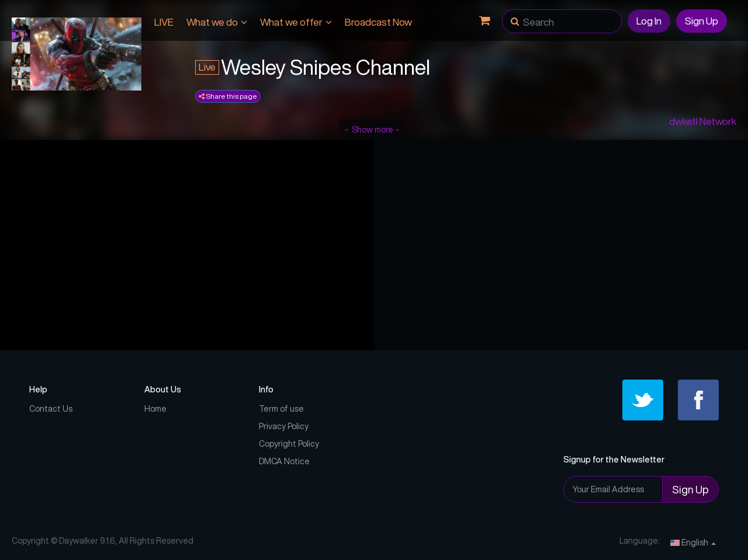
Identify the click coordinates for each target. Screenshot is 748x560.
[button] (515, 18)
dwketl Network (703, 121)
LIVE (164, 22)
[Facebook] (698, 400)
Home (155, 409)
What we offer (296, 22)
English (693, 542)
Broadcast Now (378, 22)
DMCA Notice (284, 461)
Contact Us (51, 409)
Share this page (228, 96)
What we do (217, 22)
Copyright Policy (289, 444)
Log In (649, 21)
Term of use (281, 409)
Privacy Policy (284, 426)
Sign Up (702, 21)
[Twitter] (643, 400)
